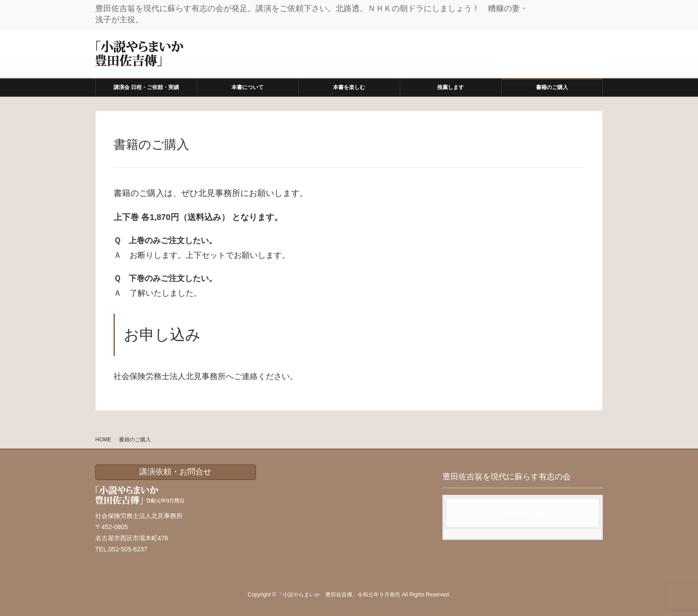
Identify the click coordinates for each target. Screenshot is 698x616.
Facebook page (523, 512)
